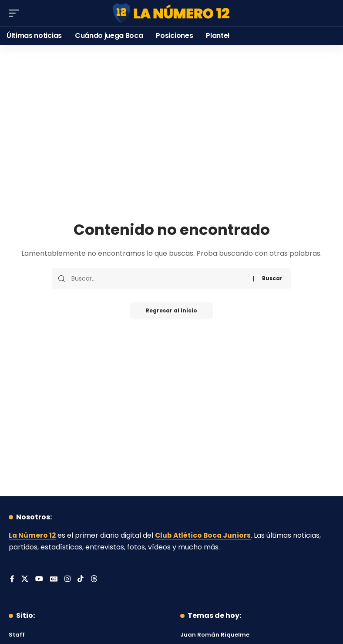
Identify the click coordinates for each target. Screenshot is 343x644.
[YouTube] (39, 579)
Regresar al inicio (171, 311)
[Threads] (94, 579)
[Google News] (54, 579)
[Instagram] (68, 579)
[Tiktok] (81, 579)
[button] (16, 13)
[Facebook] (12, 579)
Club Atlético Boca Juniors (205, 535)
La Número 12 (33, 535)
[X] (25, 579)
